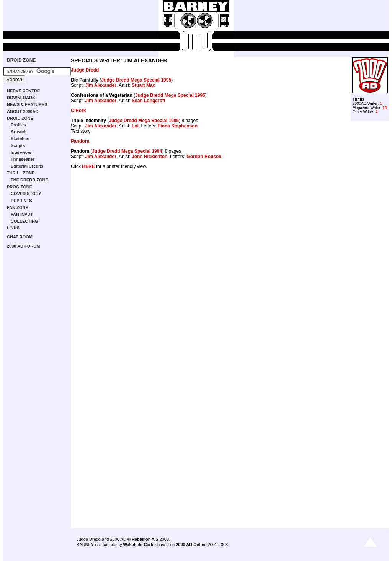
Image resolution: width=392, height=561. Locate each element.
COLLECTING (24, 221)
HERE (88, 166)
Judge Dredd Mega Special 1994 (127, 151)
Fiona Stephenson (178, 126)
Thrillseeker (23, 159)
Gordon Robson (204, 157)
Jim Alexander (101, 85)
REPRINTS (21, 201)
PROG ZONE (20, 187)
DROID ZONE (21, 60)
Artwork (19, 132)
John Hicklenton (149, 157)
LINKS (13, 228)
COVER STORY (26, 194)
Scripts (18, 145)
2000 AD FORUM (23, 246)
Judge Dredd (85, 70)
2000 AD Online (191, 545)
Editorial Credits (27, 166)
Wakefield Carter (139, 545)
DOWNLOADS (21, 98)
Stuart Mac (143, 85)
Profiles (18, 125)
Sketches (20, 139)
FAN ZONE (18, 207)
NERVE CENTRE (23, 91)
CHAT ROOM (20, 237)
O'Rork (78, 111)
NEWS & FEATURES (27, 104)
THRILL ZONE (21, 173)
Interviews (21, 152)
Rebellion (141, 539)
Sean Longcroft (149, 101)
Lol (135, 126)
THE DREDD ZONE (29, 180)
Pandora (80, 141)
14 (385, 108)
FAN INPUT (22, 214)
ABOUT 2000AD (23, 111)
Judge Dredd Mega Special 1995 (136, 80)
